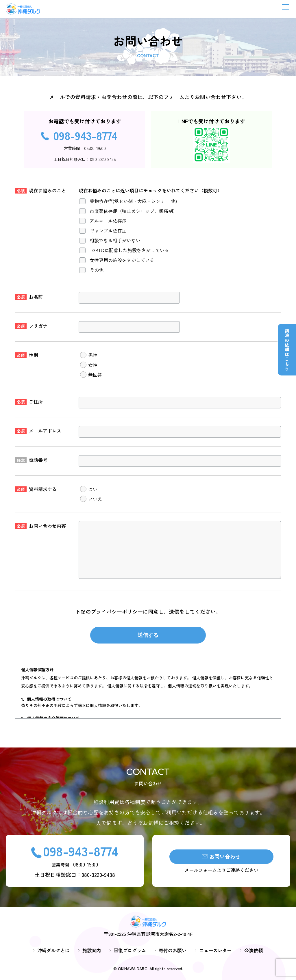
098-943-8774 (85, 135)
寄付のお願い (173, 951)
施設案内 (92, 951)
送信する (148, 635)
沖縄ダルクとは (53, 951)
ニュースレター (215, 951)
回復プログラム (130, 951)
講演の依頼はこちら (287, 350)
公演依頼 (254, 951)
